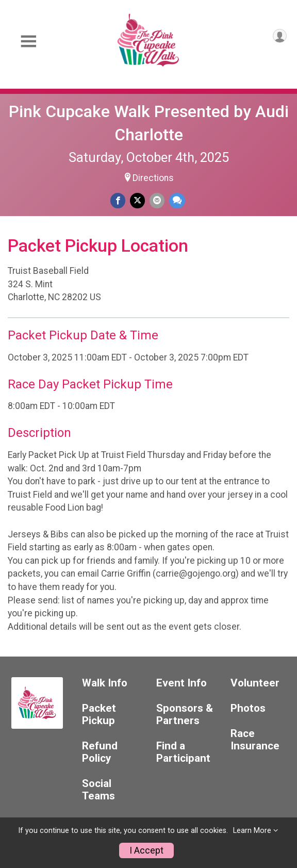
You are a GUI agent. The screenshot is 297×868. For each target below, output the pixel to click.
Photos (248, 708)
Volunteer (255, 683)
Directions (153, 178)
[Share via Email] (157, 200)
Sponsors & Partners (185, 715)
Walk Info (105, 683)
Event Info (181, 683)
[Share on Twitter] (137, 200)
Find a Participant (183, 752)
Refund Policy (100, 752)
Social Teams (98, 790)
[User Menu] (280, 36)
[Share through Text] (177, 200)
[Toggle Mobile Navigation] (28, 42)
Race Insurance (255, 740)
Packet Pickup (99, 715)
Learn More (252, 831)
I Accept (146, 850)
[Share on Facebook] (118, 200)
